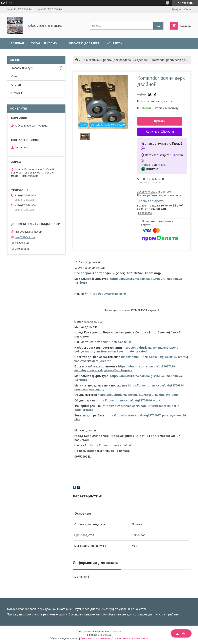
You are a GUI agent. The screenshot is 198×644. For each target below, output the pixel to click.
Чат (181, 633)
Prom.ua (117, 631)
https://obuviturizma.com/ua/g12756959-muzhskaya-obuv (138, 395)
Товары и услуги (44, 43)
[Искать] (158, 26)
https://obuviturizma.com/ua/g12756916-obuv (128, 400)
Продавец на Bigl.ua (99, 635)
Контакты (115, 43)
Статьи (16, 85)
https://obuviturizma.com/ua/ (111, 342)
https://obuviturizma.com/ (108, 294)
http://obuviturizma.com (29, 232)
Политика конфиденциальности (130, 639)
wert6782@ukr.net (25, 237)
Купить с (160, 132)
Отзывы (17, 93)
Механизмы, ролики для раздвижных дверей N (118, 60)
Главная (17, 43)
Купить (160, 121)
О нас (15, 76)
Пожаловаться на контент (95, 639)
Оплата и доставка (84, 43)
